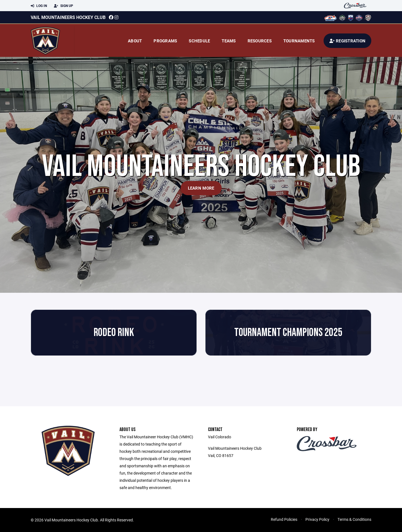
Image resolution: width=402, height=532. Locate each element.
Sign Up (64, 6)
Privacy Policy (317, 519)
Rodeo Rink (114, 333)
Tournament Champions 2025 (288, 333)
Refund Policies (284, 519)
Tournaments (299, 41)
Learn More (201, 188)
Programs (165, 41)
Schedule (199, 41)
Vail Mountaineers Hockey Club (68, 17)
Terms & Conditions (354, 519)
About (135, 41)
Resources (260, 41)
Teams (229, 41)
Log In (39, 6)
